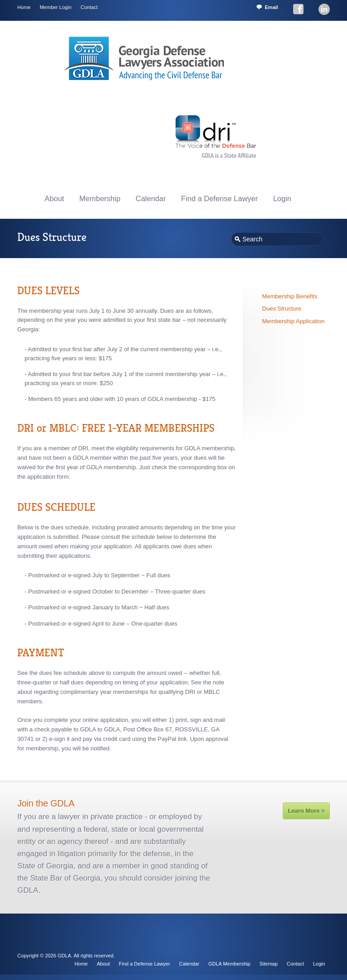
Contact (89, 7)
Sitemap (268, 964)
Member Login (56, 7)
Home (24, 7)
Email (271, 7)
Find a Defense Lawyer (219, 198)
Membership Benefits (290, 296)
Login (282, 198)
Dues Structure (282, 309)
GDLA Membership (230, 964)
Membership (100, 198)
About (55, 198)
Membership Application (293, 321)
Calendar (151, 198)
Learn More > (306, 811)
